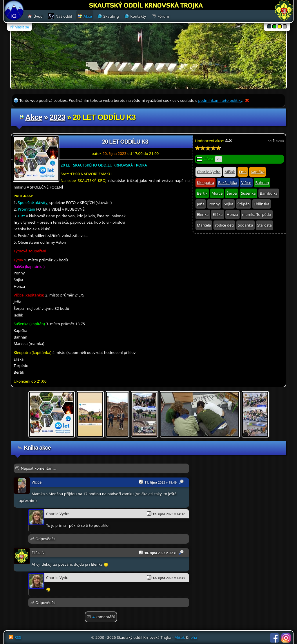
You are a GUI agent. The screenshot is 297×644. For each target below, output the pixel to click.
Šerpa (232, 193)
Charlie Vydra (209, 172)
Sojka (229, 204)
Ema (243, 172)
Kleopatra (205, 182)
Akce (34, 117)
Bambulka (269, 193)
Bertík (202, 193)
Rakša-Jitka (228, 182)
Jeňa (201, 204)
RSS (18, 637)
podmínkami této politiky (220, 100)
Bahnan (262, 182)
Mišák (230, 172)
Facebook (274, 638)
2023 (57, 117)
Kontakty (138, 16)
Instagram (286, 638)
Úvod (38, 16)
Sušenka (248, 193)
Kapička (257, 172)
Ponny (214, 204)
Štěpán (243, 204)
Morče (217, 193)
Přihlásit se (19, 27)
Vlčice (246, 182)
